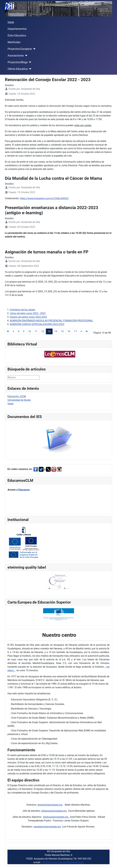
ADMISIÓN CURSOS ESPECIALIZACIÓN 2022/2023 (37, 324)
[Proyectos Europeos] (34, 49)
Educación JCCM (17, 396)
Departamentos (17, 29)
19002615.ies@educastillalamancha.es (62, 862)
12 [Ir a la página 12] (43, 331)
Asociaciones (16, 56)
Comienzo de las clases (22, 310)
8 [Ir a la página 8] (19, 331)
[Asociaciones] (26, 56)
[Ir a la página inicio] (8, 331)
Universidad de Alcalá (19, 400)
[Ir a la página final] (87, 331)
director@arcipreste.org (50, 805)
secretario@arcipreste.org (47, 827)
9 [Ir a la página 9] (24, 331)
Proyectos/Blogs (18, 62)
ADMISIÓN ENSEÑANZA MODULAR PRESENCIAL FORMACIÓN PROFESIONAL (51, 321)
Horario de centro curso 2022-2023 (28, 317)
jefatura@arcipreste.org (54, 811)
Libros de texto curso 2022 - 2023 (28, 313)
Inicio (11, 22)
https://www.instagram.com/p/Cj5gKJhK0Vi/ (44, 198)
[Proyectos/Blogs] (29, 62)
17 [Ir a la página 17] (75, 331)
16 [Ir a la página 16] (69, 331)
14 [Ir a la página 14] (56, 331)
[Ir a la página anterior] (13, 331)
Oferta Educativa (18, 69)
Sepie (10, 404)
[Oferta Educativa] (30, 69)
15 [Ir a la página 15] (62, 331)
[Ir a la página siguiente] (81, 331)
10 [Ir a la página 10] (30, 331)
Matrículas (14, 42)
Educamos (24, 490)
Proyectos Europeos (20, 49)
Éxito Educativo (17, 36)
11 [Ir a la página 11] (36, 331)
